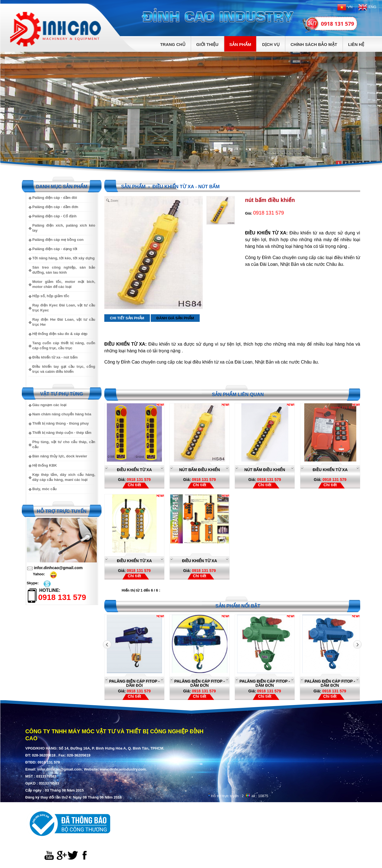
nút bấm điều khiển (200, 470)
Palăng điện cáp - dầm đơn (55, 207)
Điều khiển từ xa (330, 470)
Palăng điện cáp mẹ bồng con (58, 240)
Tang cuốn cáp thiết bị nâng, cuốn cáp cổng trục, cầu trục (64, 345)
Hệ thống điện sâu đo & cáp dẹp (60, 334)
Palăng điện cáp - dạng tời (55, 249)
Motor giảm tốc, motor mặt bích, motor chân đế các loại (64, 284)
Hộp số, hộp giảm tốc (51, 296)
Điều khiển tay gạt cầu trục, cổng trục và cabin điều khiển (64, 369)
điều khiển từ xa (134, 470)
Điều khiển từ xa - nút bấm (55, 357)
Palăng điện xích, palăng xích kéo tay (64, 228)
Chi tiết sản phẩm (127, 318)
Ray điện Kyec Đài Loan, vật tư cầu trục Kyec (64, 308)
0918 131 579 (134, 480)
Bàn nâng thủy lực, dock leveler (60, 456)
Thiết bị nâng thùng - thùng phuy (61, 423)
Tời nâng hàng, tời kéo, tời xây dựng (64, 258)
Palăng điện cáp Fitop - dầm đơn (207, 683)
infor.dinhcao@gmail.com (58, 568)
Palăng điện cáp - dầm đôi (55, 198)
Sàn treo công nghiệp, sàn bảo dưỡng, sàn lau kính (64, 270)
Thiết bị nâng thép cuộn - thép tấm (62, 433)
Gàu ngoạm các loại (49, 405)
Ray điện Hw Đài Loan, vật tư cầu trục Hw (64, 322)
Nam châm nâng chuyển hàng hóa (62, 414)
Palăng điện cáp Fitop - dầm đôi (142, 683)
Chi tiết (135, 485)
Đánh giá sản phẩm (175, 318)
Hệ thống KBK (45, 465)
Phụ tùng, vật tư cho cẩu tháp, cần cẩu (64, 444)
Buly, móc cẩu (45, 489)
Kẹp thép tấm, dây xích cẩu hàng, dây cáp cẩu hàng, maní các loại (64, 477)
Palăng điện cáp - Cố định (55, 216)
